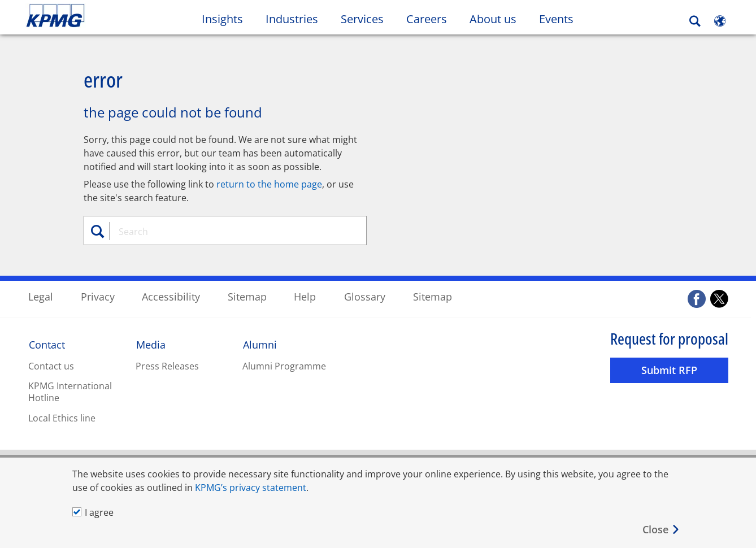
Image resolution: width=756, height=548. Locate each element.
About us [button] (493, 19)
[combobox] (229, 231)
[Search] (695, 21)
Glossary (365, 296)
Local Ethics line (62, 417)
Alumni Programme (284, 366)
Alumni (260, 344)
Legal (41, 296)
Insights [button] (222, 19)
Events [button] (556, 19)
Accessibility (171, 296)
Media (151, 344)
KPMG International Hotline (70, 391)
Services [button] (362, 19)
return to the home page (269, 184)
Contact (47, 344)
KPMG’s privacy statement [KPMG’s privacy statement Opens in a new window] (251, 488)
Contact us (51, 366)
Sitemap (247, 296)
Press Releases (167, 366)
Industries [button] (292, 19)
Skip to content (92, 16)
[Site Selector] (720, 21)
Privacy (98, 296)
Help (305, 296)
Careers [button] (427, 19)
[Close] (661, 530)
